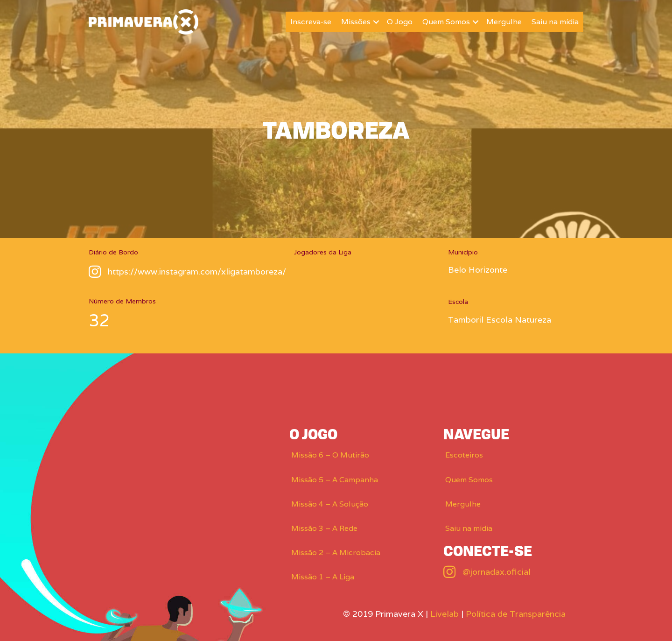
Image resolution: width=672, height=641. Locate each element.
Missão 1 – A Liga (323, 577)
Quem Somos (446, 22)
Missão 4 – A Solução (330, 504)
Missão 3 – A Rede (324, 528)
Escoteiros (464, 455)
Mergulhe (504, 22)
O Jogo (400, 22)
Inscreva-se (311, 22)
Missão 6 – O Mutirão (330, 455)
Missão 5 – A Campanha (335, 480)
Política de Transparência (516, 614)
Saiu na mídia (555, 22)
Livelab (444, 614)
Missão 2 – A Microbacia (336, 553)
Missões (356, 22)
